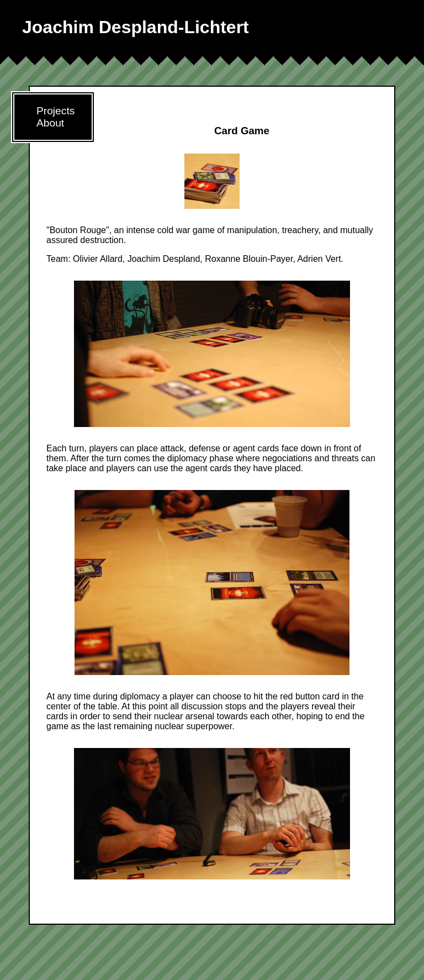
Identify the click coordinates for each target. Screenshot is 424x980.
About (50, 123)
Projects (55, 111)
